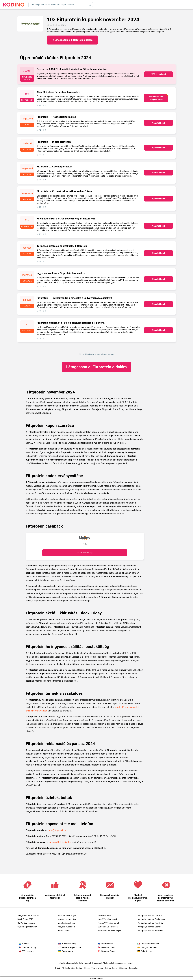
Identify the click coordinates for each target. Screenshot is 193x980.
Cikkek (87, 968)
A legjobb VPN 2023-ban (28, 916)
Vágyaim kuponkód (66, 927)
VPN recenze (28, 951)
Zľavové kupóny (69, 944)
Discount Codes (108, 947)
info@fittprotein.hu (58, 830)
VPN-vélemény (104, 916)
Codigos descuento (150, 947)
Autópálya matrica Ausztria (150, 916)
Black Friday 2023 (25, 919)
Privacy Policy (111, 968)
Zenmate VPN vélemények (110, 931)
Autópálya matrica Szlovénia (151, 931)
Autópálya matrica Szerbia (150, 927)
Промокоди (67, 951)
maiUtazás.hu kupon (67, 923)
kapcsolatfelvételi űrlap (60, 842)
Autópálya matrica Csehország (152, 919)
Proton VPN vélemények (109, 923)
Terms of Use (97, 968)
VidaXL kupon (64, 931)
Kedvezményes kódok (72, 947)
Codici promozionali (150, 944)
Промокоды (107, 944)
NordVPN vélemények (108, 919)
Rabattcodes (147, 951)
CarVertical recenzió (26, 923)
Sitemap (123, 968)
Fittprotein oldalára (96, 367)
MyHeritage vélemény (27, 927)
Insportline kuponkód (67, 919)
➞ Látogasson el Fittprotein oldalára (72, 40)
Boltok (79, 968)
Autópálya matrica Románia (150, 923)
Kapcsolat (133, 968)
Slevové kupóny (29, 947)
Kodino (26, 944)
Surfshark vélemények (108, 927)
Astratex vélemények (67, 916)
